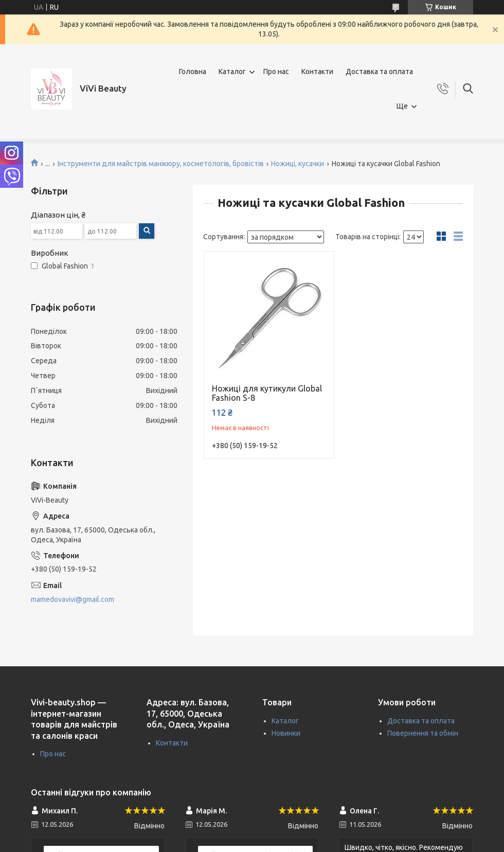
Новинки (286, 733)
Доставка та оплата (379, 72)
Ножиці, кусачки (298, 164)
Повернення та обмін (423, 733)
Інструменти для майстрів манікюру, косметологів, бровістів (161, 164)
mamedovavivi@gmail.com (73, 599)
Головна (193, 72)
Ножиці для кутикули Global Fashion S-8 (267, 393)
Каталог (232, 72)
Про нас (276, 72)
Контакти (317, 72)
